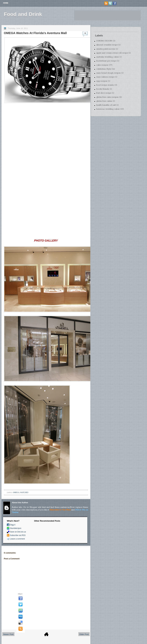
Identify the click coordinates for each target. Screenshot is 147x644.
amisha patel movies (106, 49)
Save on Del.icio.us (18, 532)
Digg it (13, 525)
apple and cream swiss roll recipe (112, 53)
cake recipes (102, 65)
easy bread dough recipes (108, 73)
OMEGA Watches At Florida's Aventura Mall (35, 33)
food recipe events (105, 85)
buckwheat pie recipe (106, 61)
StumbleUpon (16, 528)
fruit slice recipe (104, 93)
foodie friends (103, 89)
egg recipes (102, 81)
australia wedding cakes (108, 57)
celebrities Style (104, 69)
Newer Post (8, 634)
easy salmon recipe (105, 77)
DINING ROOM (104, 41)
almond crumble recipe (107, 45)
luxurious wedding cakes (108, 109)
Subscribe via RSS (18, 535)
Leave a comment (17, 539)
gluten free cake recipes (107, 97)
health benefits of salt (106, 105)
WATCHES (24, 492)
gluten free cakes (104, 101)
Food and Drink (23, 14)
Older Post (84, 634)
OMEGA (16, 492)
